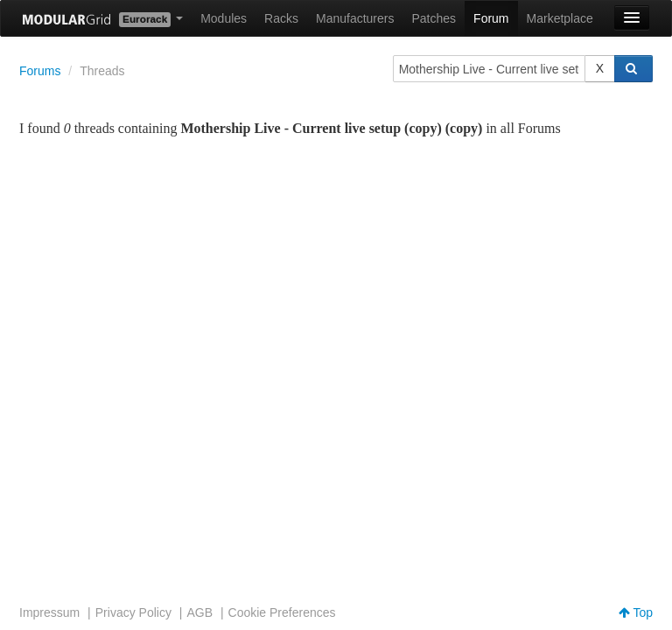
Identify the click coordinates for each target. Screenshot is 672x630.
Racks (281, 18)
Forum (491, 18)
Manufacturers (355, 18)
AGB (199, 612)
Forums (40, 71)
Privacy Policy (133, 612)
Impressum (49, 612)
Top (636, 612)
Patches (434, 18)
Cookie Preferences (282, 612)
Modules (224, 18)
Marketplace (560, 18)
